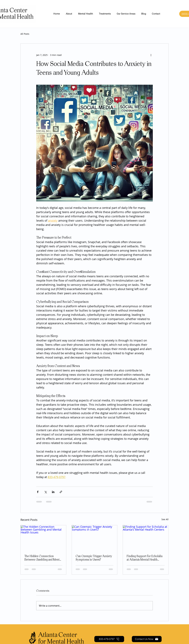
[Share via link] (61, 492)
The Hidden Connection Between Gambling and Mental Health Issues (43, 558)
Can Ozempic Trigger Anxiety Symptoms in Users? (94, 558)
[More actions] (151, 55)
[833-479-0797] (109, 639)
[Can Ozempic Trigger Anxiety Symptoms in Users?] (95, 538)
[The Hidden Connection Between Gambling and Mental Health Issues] (43, 538)
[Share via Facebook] (38, 492)
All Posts (25, 34)
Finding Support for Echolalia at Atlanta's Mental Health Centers (145, 558)
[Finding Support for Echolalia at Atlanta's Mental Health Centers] (146, 538)
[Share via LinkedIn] (53, 492)
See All (165, 519)
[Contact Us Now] (147, 639)
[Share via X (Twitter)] (45, 492)
